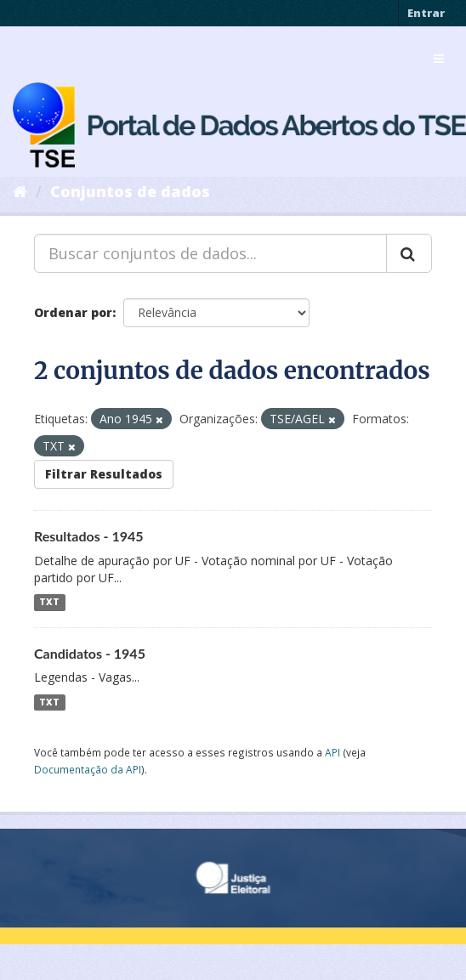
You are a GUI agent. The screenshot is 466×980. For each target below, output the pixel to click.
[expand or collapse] (439, 59)
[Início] (20, 191)
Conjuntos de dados (130, 191)
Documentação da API (88, 769)
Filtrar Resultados (104, 474)
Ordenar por (73, 312)
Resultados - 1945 (89, 536)
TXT (49, 603)
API (332, 752)
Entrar (426, 13)
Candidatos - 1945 (90, 653)
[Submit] (409, 253)
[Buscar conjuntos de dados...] (210, 253)
